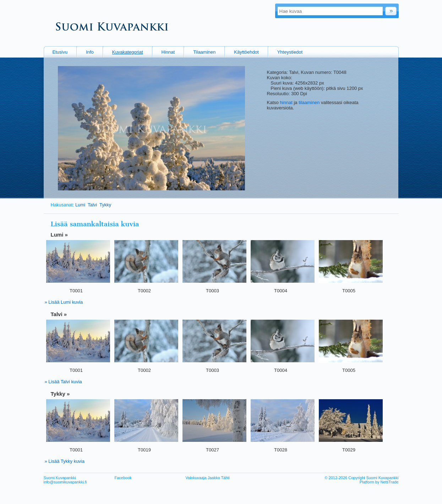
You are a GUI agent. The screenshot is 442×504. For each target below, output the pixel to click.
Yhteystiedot (290, 52)
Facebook (123, 478)
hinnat (286, 102)
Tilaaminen (204, 52)
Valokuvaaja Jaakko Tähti (208, 478)
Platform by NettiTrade (379, 482)
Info (90, 52)
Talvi (92, 205)
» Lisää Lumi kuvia (64, 302)
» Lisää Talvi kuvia (63, 382)
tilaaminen (309, 102)
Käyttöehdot (246, 52)
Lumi (80, 205)
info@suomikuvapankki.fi (65, 482)
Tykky (105, 205)
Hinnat (168, 52)
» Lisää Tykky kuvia (65, 461)
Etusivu (60, 52)
